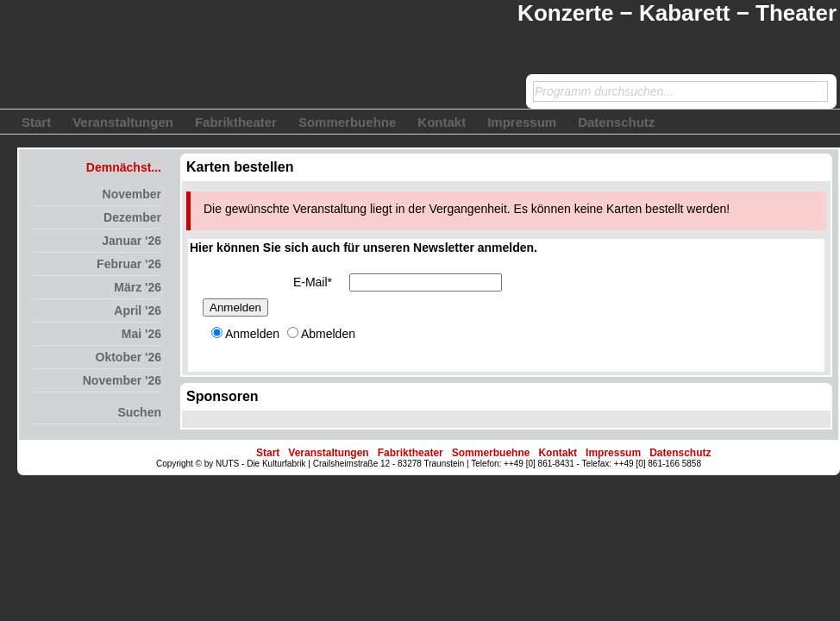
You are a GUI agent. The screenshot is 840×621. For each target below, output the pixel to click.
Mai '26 (141, 334)
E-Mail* (313, 282)
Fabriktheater (236, 122)
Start (36, 122)
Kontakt (442, 122)
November (132, 194)
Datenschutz (616, 122)
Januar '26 (132, 241)
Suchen (139, 412)
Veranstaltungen (123, 122)
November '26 (122, 380)
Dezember (132, 217)
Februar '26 (129, 264)
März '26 (138, 287)
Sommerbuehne (347, 122)
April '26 (138, 310)
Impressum (522, 122)
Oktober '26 (129, 357)
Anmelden (235, 307)
